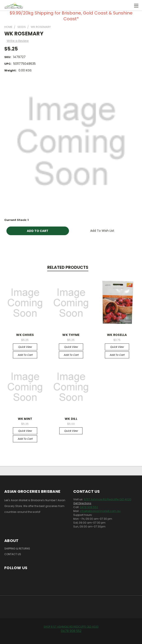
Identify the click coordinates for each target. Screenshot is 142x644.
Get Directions (82, 503)
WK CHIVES (25, 335)
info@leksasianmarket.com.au (100, 511)
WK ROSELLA (117, 335)
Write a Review (18, 41)
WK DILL (71, 419)
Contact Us (13, 554)
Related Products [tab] (68, 267)
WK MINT (25, 419)
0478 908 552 (89, 507)
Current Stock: (16, 220)
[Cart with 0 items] (128, 5)
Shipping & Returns (17, 549)
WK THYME (71, 335)
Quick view (25, 347)
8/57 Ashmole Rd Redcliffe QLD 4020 (108, 499)
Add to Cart (25, 355)
